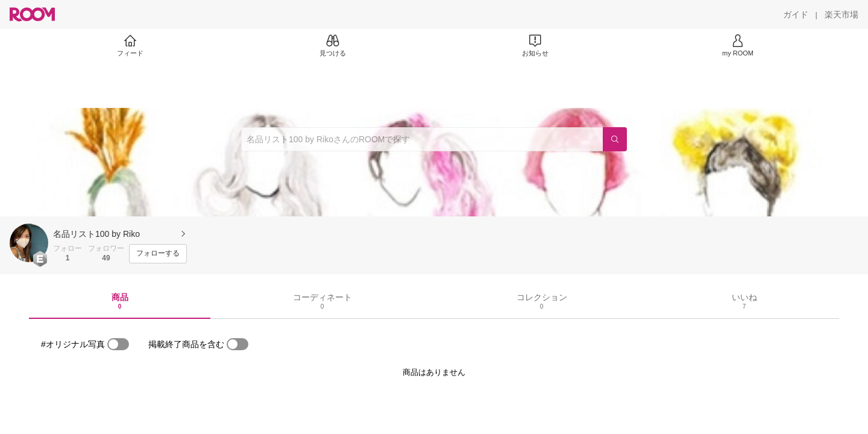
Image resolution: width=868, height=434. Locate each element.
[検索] (615, 139)
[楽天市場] (841, 14)
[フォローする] (158, 254)
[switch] (118, 344)
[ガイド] (796, 14)
